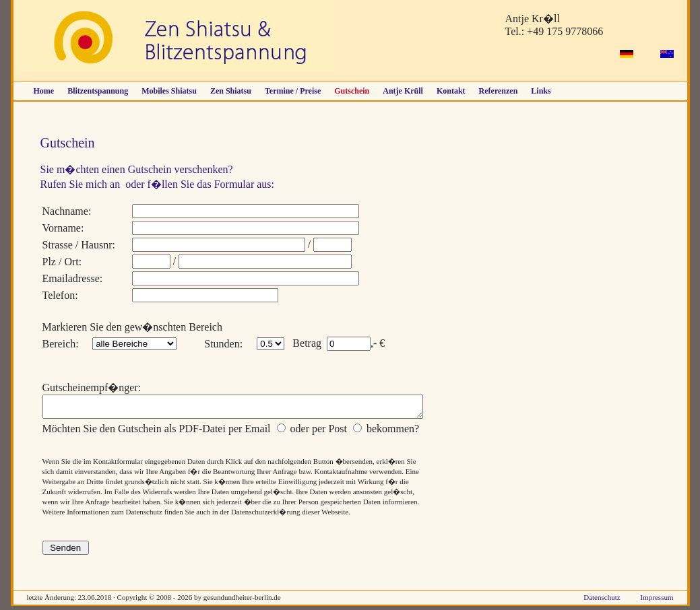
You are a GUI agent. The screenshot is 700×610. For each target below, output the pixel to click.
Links (541, 91)
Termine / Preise (293, 91)
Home (44, 91)
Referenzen (499, 91)
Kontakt (451, 91)
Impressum (657, 601)
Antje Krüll (403, 91)
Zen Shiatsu (231, 91)
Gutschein (352, 91)
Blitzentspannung (98, 91)
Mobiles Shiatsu (169, 91)
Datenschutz (602, 601)
